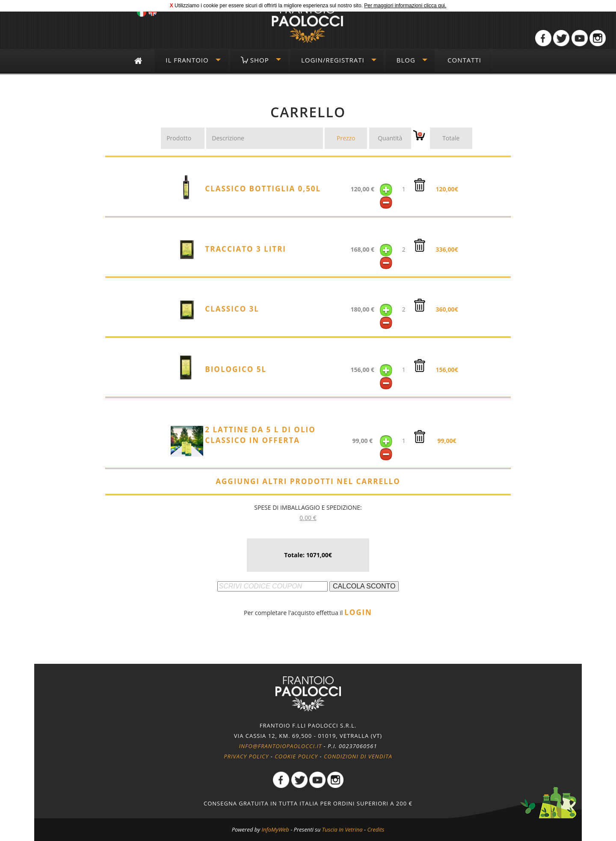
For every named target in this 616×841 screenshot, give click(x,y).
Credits (376, 829)
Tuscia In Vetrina (342, 829)
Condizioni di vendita (358, 756)
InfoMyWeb (275, 829)
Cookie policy (296, 756)
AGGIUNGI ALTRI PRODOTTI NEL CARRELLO (308, 481)
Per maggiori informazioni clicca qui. (405, 6)
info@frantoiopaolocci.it (280, 746)
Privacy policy (246, 756)
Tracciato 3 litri (246, 249)
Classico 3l (232, 309)
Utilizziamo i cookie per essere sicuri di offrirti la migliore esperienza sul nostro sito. (269, 6)
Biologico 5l (236, 369)
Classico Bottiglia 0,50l (263, 189)
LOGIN (358, 612)
